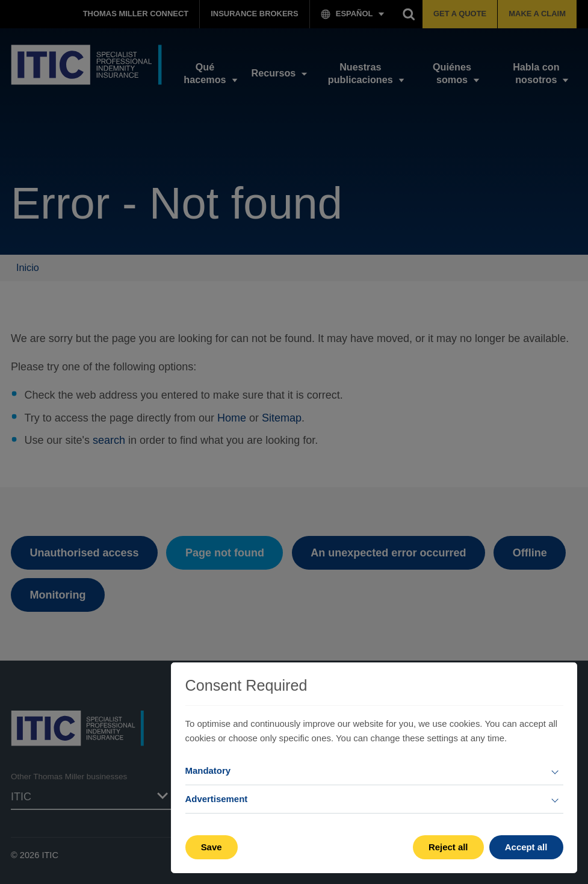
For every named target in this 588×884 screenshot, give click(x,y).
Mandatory (208, 770)
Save (212, 847)
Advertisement (217, 799)
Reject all (448, 847)
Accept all (526, 847)
